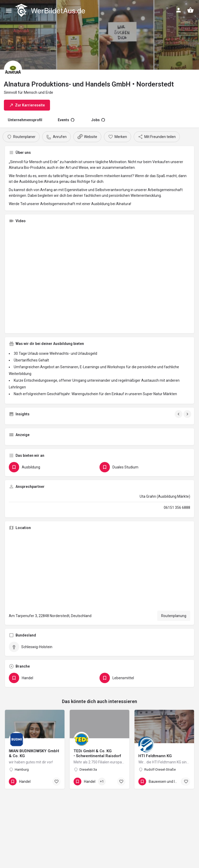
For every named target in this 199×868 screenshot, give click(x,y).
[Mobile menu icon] (9, 10)
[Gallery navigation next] (188, 414)
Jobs (98, 120)
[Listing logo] (13, 70)
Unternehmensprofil (25, 120)
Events (66, 120)
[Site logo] (51, 10)
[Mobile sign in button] (179, 10)
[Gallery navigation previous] (179, 414)
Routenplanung (174, 616)
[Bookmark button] (56, 782)
